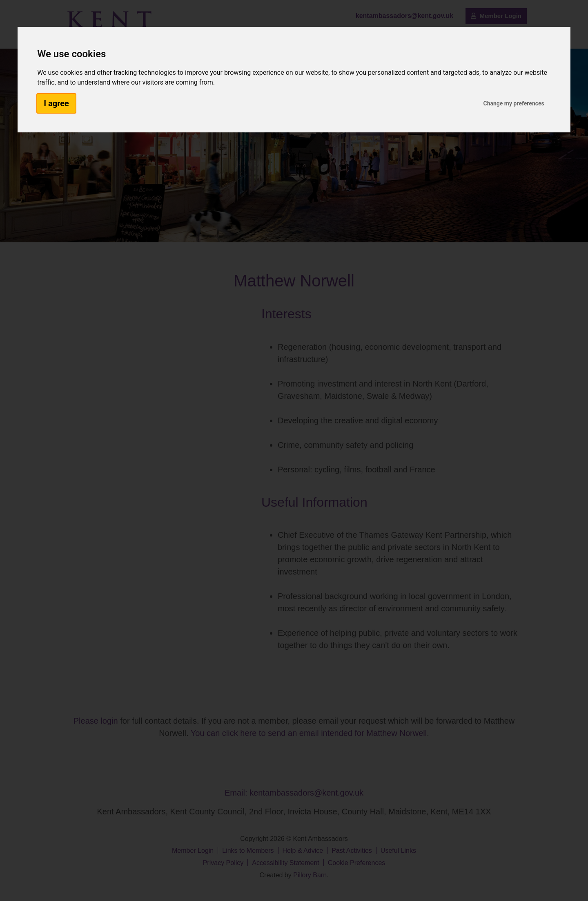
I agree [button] (56, 103)
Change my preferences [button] (513, 103)
